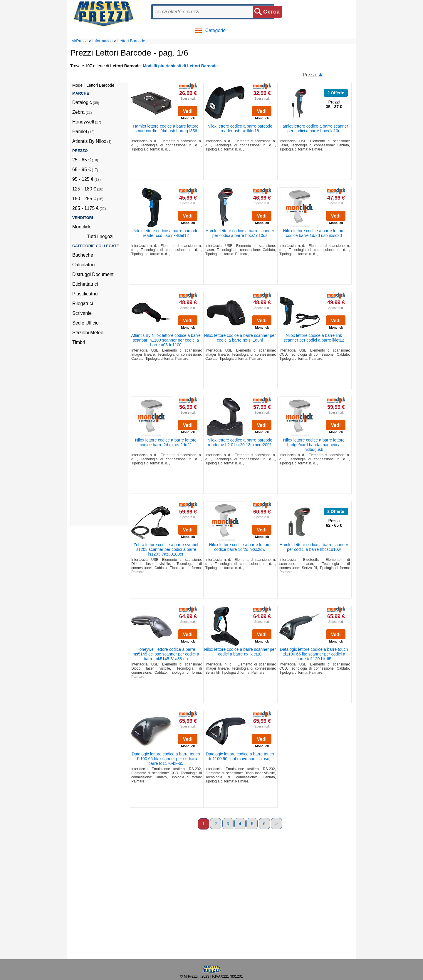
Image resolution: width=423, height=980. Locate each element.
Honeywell (83, 122)
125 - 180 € (84, 189)
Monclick (81, 227)
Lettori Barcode (131, 41)
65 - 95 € (82, 169)
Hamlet (80, 132)
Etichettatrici (85, 284)
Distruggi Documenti (93, 274)
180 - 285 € (84, 199)
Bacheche (83, 255)
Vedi (188, 111)
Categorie (210, 30)
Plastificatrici (85, 294)
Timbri (79, 342)
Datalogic (82, 102)
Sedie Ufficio (85, 323)
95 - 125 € (83, 179)
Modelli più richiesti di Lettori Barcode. (181, 66)
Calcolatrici (84, 265)
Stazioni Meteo (88, 333)
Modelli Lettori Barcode (93, 85)
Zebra (78, 112)
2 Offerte (336, 93)
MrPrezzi (79, 41)
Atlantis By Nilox (89, 141)
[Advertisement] (96, 438)
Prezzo (310, 75)
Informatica (102, 41)
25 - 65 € (82, 160)
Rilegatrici (83, 303)
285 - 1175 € (85, 208)
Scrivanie (82, 313)
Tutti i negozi (100, 236)
